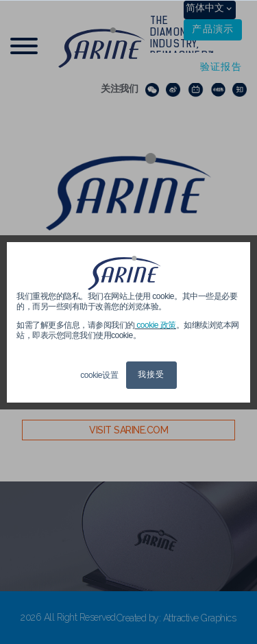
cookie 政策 (156, 325)
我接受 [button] (151, 375)
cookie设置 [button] (99, 375)
